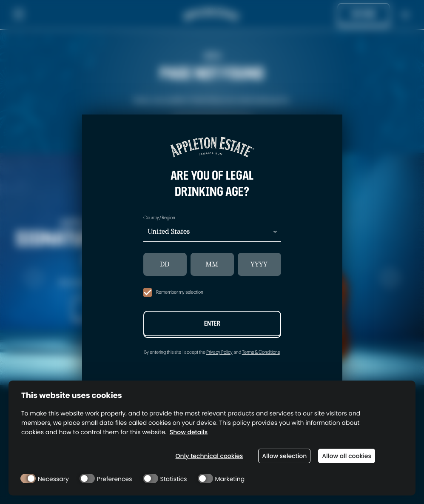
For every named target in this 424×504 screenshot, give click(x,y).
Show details (189, 432)
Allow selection (284, 456)
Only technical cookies (209, 456)
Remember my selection (173, 292)
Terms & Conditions (261, 352)
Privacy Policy (219, 352)
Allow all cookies (347, 456)
